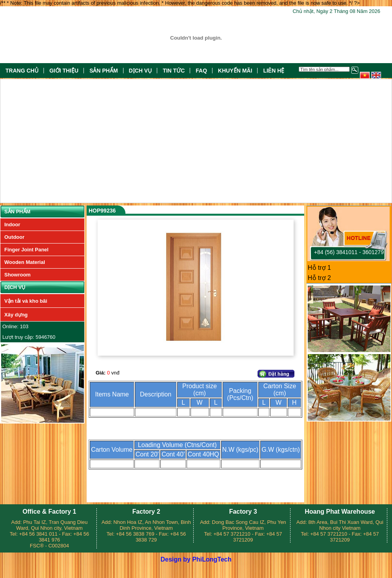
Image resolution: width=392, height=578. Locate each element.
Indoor (12, 224)
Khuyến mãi (235, 71)
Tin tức (174, 71)
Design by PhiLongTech (196, 559)
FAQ (201, 71)
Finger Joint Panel (26, 250)
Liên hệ (274, 71)
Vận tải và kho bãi (26, 301)
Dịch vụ (141, 71)
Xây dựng (16, 315)
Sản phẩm (103, 71)
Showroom (17, 275)
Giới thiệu (64, 71)
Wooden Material (25, 262)
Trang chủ (22, 71)
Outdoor (14, 237)
